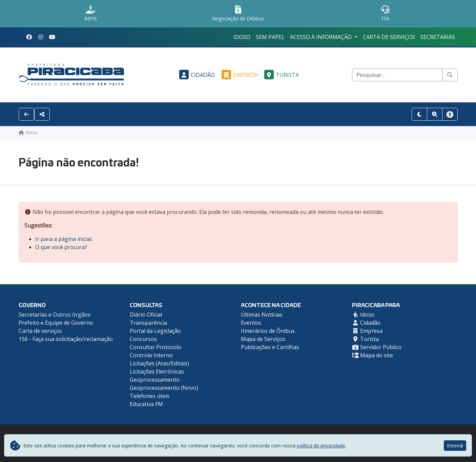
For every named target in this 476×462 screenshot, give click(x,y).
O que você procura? (61, 247)
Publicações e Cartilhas (270, 347)
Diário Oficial (146, 315)
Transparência (148, 323)
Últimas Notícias (262, 315)
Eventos (251, 323)
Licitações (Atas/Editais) (159, 363)
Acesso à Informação (322, 37)
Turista (281, 75)
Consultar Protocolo (156, 347)
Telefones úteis (150, 396)
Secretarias (438, 37)
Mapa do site (372, 355)
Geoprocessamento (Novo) (164, 388)
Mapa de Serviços (263, 339)
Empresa (239, 75)
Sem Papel (270, 37)
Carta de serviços (389, 37)
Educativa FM (146, 404)
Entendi (455, 446)
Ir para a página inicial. (64, 239)
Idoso (242, 37)
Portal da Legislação (155, 331)
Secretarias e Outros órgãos (55, 315)
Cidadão (196, 75)
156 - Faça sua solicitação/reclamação (66, 339)
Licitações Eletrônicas (157, 371)
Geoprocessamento (155, 380)
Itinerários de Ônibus (268, 331)
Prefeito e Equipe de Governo (56, 323)
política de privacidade (321, 446)
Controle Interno (151, 355)
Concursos (143, 339)
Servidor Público (377, 347)
